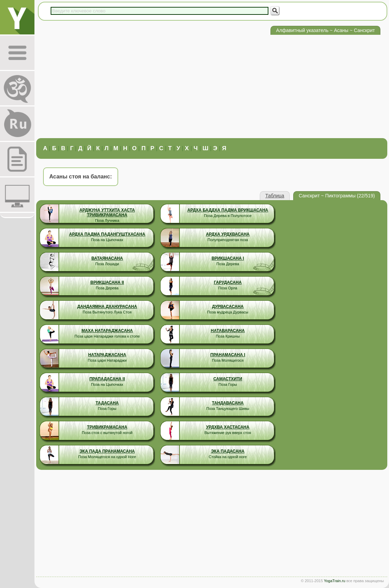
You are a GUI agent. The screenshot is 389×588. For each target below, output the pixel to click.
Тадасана (107, 403)
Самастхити (228, 379)
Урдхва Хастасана (228, 427)
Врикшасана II (107, 282)
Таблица (275, 196)
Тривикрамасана (107, 427)
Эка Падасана (228, 451)
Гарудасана (228, 282)
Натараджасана (107, 355)
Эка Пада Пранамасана (107, 451)
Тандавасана (228, 403)
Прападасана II (107, 379)
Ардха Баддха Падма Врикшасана (228, 210)
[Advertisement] (212, 86)
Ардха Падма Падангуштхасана (107, 234)
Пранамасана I (228, 355)
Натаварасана (228, 331)
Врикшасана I (228, 258)
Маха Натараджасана (107, 331)
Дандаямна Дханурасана (107, 307)
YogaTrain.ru (335, 581)
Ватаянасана (107, 258)
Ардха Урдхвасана (228, 234)
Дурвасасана (228, 307)
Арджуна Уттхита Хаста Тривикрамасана (107, 213)
